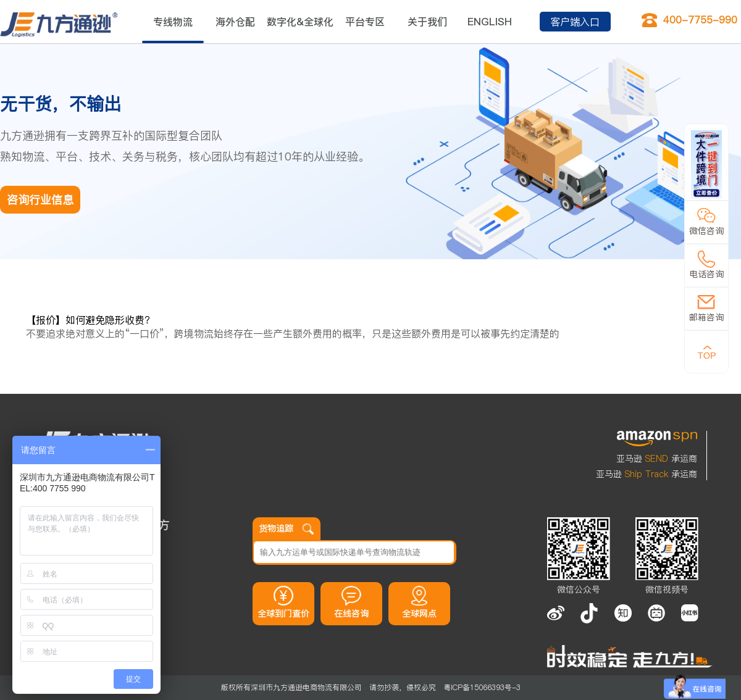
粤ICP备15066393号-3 (482, 687)
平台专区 (365, 22)
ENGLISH (490, 22)
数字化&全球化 (300, 22)
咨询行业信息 (40, 200)
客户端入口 (575, 22)
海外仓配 (235, 22)
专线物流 (173, 22)
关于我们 (427, 22)
